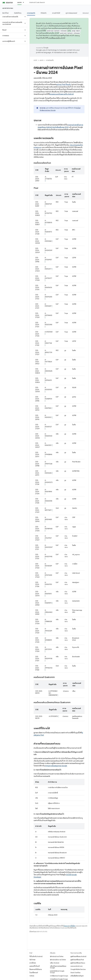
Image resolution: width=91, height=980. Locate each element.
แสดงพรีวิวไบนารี (35, 966)
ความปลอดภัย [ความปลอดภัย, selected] (31, 13)
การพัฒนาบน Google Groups (59, 976)
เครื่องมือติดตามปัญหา (77, 976)
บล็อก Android (55, 963)
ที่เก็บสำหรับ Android (36, 956)
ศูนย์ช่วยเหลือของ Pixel (77, 960)
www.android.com (77, 966)
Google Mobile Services (78, 969)
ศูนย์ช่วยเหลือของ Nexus (78, 963)
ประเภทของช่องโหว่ (76, 145)
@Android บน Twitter (57, 956)
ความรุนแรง (37, 147)
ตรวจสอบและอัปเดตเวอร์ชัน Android (62, 94)
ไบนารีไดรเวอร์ (34, 973)
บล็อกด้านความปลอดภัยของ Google (58, 967)
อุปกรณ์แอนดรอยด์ (71, 13)
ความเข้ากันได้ (56, 13)
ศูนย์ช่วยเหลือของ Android (78, 956)
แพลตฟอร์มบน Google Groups (57, 972)
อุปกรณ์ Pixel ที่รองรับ (64, 85)
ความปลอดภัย (50, 60)
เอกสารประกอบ (8, 8)
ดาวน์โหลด (33, 963)
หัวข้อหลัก (44, 13)
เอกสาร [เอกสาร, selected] (20, 2)
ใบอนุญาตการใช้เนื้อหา (70, 926)
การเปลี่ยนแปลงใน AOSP (57, 38)
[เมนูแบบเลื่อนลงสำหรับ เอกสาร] (24, 2)
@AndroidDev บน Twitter (58, 960)
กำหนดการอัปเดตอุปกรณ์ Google (56, 766)
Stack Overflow (75, 973)
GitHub (32, 976)
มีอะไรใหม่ (5, 13)
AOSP (35, 60)
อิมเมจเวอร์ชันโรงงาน (36, 969)
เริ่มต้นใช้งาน (18, 13)
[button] (12, 17)
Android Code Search (37, 2)
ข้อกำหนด (32, 960)
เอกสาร (42, 60)
